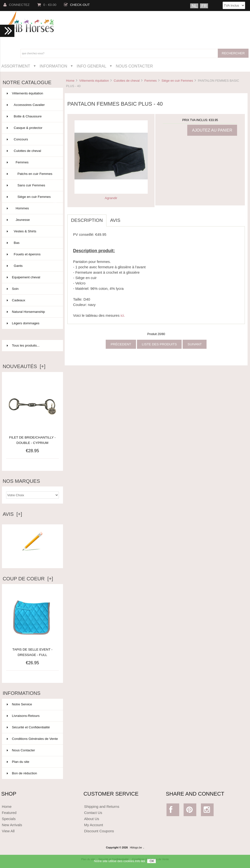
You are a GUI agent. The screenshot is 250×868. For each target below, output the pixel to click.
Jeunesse (32, 220)
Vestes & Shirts (32, 231)
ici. (123, 315)
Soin (32, 289)
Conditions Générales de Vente (32, 739)
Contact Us (93, 813)
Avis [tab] (115, 220)
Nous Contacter (134, 66)
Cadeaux (32, 300)
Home (70, 81)
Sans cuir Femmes (32, 185)
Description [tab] (87, 220)
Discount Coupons (99, 831)
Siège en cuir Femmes (177, 81)
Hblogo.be (136, 847)
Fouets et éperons (32, 254)
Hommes (32, 208)
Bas (32, 243)
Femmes (151, 81)
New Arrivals (12, 825)
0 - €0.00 (47, 5)
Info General (91, 66)
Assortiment (16, 66)
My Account (94, 825)
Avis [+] (12, 514)
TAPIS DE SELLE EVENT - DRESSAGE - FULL (32, 649)
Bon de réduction (22, 773)
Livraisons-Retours (23, 716)
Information (53, 66)
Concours (32, 139)
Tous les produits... (23, 345)
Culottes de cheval (127, 81)
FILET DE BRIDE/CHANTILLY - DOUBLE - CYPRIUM (32, 440)
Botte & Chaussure (32, 116)
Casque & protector (32, 128)
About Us (92, 819)
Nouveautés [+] (24, 366)
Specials (9, 819)
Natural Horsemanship (32, 312)
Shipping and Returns (102, 806)
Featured (9, 813)
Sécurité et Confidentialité (28, 727)
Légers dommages (32, 323)
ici (143, 861)
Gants (32, 266)
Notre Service (19, 704)
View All (8, 831)
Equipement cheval (32, 277)
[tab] (128, 218)
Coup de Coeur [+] (28, 579)
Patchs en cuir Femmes (32, 176)
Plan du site (18, 762)
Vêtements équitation (94, 81)
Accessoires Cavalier (32, 105)
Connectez (17, 5)
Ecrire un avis (32, 558)
